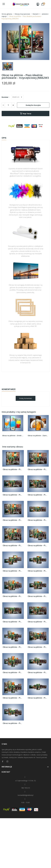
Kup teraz (25, 114)
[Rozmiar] (17, 97)
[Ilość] (8, 105)
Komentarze (9, 389)
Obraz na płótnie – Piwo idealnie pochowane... (13, 469)
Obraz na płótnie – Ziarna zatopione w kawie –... (38, 436)
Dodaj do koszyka (33, 105)
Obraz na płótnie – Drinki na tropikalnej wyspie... (13, 436)
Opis (4, 138)
